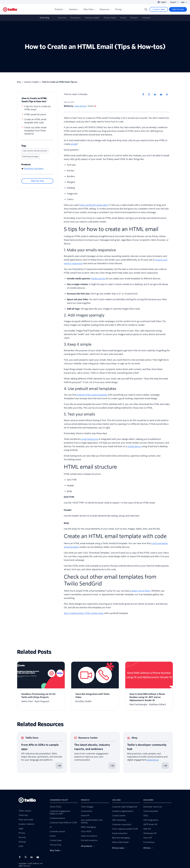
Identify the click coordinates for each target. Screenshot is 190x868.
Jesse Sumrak (80, 106)
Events (123, 18)
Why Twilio (90, 9)
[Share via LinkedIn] (156, 94)
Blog (19, 82)
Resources (105, 9)
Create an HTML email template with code (35, 121)
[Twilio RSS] (168, 94)
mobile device (134, 446)
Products (60, 9)
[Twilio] (10, 9)
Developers (76, 18)
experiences (153, 760)
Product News (110, 18)
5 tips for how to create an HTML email (37, 108)
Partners (134, 18)
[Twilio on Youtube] (38, 857)
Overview (62, 18)
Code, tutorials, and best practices (35, 151)
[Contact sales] (159, 9)
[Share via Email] (162, 94)
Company (146, 18)
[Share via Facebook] (144, 94)
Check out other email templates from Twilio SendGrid (35, 131)
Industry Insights (92, 18)
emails (74, 144)
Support (174, 2)
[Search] (146, 9)
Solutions (74, 9)
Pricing (119, 9)
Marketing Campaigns (30, 156)
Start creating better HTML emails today (84, 613)
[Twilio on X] (27, 857)
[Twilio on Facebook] (21, 857)
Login (184, 2)
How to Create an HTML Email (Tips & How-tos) (34, 100)
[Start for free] (178, 9)
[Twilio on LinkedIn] (32, 857)
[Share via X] (150, 94)
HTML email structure (35, 114)
